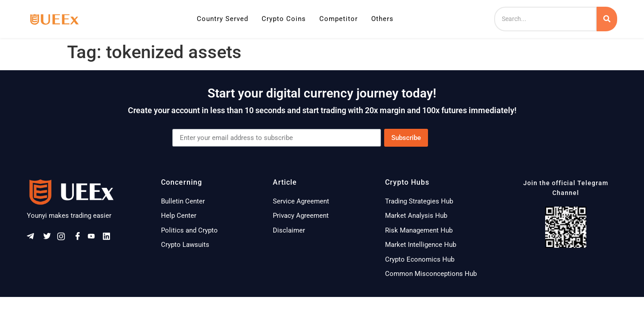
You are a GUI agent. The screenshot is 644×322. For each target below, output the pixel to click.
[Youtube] (94, 238)
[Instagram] (64, 238)
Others (382, 19)
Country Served (222, 19)
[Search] (545, 19)
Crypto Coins (284, 19)
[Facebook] (79, 238)
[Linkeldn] (110, 238)
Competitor (339, 19)
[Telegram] (34, 238)
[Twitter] (49, 238)
